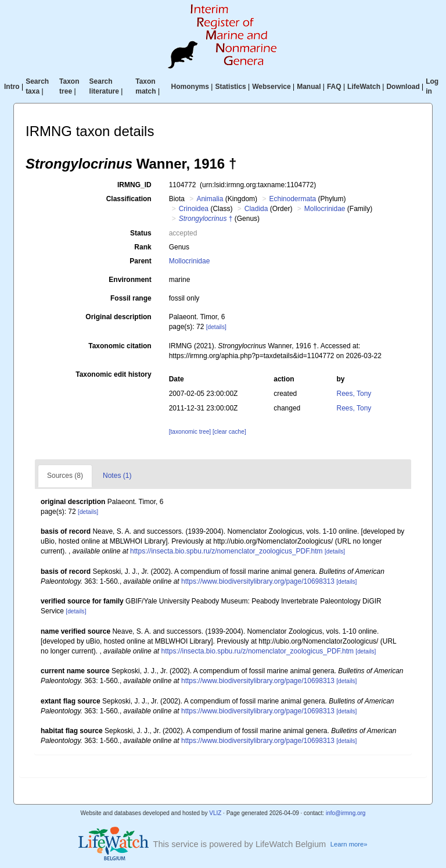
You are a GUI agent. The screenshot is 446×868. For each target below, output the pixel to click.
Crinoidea (194, 209)
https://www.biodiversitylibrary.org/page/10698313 (258, 581)
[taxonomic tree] (190, 432)
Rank (143, 247)
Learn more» (349, 844)
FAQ (334, 87)
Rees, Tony (354, 394)
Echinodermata (292, 199)
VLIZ (215, 813)
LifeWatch (364, 87)
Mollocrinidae (325, 209)
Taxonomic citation (120, 346)
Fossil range (131, 298)
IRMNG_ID (134, 185)
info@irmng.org (346, 813)
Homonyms (190, 87)
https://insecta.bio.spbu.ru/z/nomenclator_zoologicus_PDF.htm (226, 551)
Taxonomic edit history (113, 374)
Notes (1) (117, 476)
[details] (216, 327)
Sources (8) (65, 476)
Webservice (271, 87)
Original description (118, 317)
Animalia (210, 199)
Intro (12, 87)
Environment (130, 280)
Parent (140, 261)
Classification (129, 199)
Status (141, 233)
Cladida (256, 209)
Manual (309, 87)
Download (403, 87)
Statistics (230, 87)
